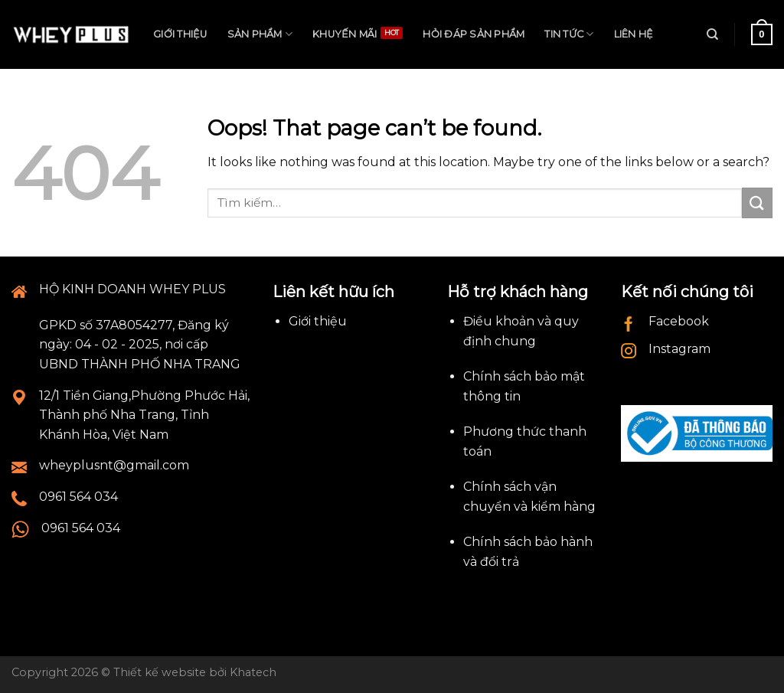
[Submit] (757, 203)
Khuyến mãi (345, 34)
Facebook (679, 321)
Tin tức (569, 34)
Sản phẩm (260, 34)
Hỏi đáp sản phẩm (474, 34)
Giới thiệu (180, 34)
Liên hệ (634, 34)
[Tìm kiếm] (712, 34)
